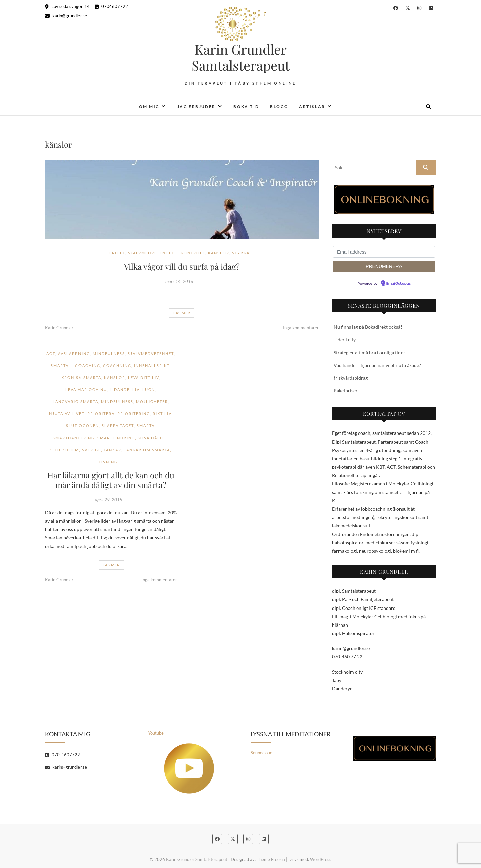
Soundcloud (261, 753)
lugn (149, 390)
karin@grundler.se (66, 16)
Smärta (60, 366)
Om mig (149, 106)
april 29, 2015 (109, 500)
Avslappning (74, 354)
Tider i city (345, 339)
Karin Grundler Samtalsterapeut (241, 57)
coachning (117, 366)
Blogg (279, 106)
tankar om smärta (147, 450)
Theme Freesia (271, 859)
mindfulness (117, 402)
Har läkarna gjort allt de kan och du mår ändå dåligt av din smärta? (111, 480)
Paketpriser (346, 391)
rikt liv (162, 414)
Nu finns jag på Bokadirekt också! (368, 327)
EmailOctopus (398, 284)
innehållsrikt (152, 366)
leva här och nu (86, 390)
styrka (241, 253)
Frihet (117, 253)
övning (108, 462)
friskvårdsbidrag (351, 378)
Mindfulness (109, 354)
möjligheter (152, 402)
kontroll (193, 253)
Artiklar (312, 106)
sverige (91, 450)
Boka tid (246, 106)
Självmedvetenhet (151, 253)
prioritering (134, 414)
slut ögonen (83, 426)
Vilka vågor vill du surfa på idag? (182, 266)
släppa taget (118, 426)
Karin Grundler (59, 328)
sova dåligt (153, 438)
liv (136, 390)
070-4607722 (63, 755)
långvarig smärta (75, 402)
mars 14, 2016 (179, 281)
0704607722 (111, 6)
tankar (112, 450)
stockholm (65, 450)
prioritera (101, 414)
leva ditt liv (144, 378)
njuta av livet (67, 414)
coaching (88, 366)
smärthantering (74, 438)
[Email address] (384, 252)
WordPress (321, 859)
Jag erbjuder (197, 106)
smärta (146, 426)
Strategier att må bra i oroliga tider (369, 353)
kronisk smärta (81, 378)
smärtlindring (116, 438)
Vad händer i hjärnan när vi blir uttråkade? (377, 365)
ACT (51, 354)
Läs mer (182, 313)
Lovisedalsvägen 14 (67, 6)
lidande (120, 390)
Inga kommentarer (301, 328)
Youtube (181, 762)
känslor (219, 253)
